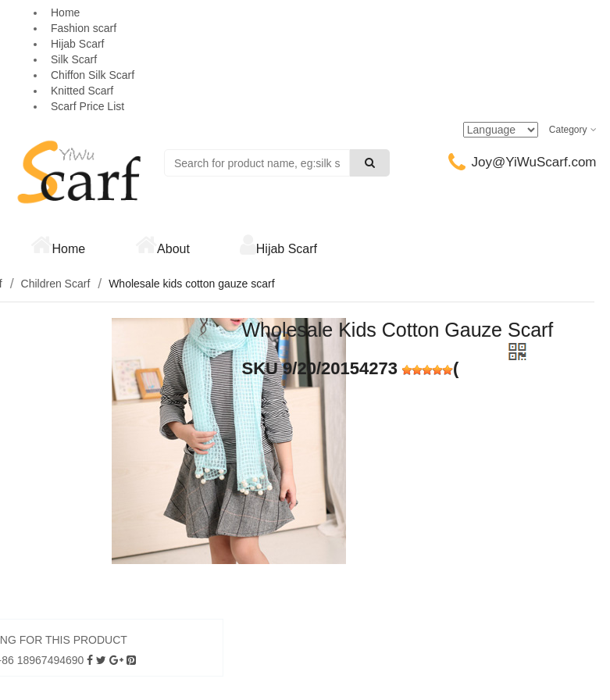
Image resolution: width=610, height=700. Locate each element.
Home (69, 249)
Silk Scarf (74, 59)
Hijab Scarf (77, 44)
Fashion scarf (84, 28)
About (173, 249)
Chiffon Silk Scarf (93, 75)
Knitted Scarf (82, 91)
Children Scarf (56, 284)
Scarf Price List (87, 106)
